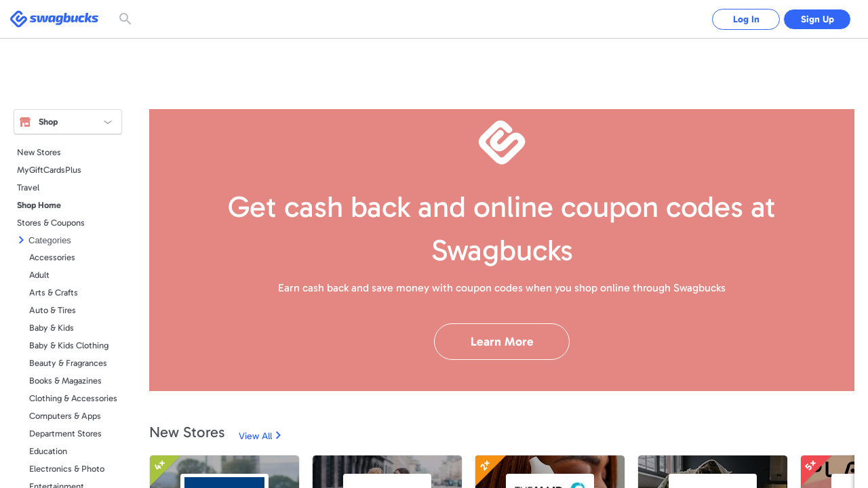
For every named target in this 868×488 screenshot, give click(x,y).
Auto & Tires (53, 310)
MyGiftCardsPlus (49, 170)
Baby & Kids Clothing (69, 345)
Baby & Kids (52, 328)
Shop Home (39, 205)
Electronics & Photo (67, 469)
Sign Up (817, 19)
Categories (50, 240)
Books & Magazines (65, 381)
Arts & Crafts (54, 292)
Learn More (502, 342)
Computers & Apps (65, 416)
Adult (39, 275)
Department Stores (65, 433)
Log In (746, 19)
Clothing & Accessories (73, 398)
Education (48, 451)
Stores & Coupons (51, 223)
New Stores (39, 152)
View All (255, 436)
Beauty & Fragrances (68, 363)
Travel (28, 187)
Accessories (52, 257)
